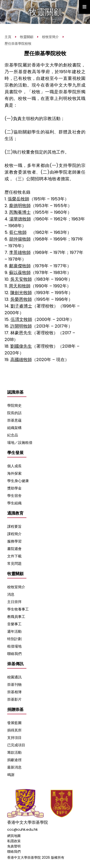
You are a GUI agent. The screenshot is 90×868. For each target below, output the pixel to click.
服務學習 (14, 541)
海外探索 (14, 473)
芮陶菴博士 (20, 212)
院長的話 (14, 413)
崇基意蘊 (14, 420)
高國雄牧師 (21, 360)
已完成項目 (16, 745)
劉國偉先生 (21, 346)
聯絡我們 (14, 654)
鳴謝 (11, 775)
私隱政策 (14, 841)
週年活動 (14, 631)
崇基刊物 (14, 684)
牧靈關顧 (27, 37)
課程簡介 (14, 534)
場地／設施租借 (20, 442)
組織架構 (14, 428)
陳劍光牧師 (21, 293)
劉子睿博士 (21, 306)
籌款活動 (14, 752)
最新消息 (14, 767)
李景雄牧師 (20, 252)
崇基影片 (14, 699)
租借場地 (14, 646)
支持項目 (14, 738)
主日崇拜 (14, 602)
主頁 (8, 37)
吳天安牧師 (21, 279)
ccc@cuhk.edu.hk (22, 829)
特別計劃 (14, 639)
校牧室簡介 (50, 37)
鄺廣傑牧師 (20, 266)
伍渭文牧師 (21, 319)
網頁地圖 (14, 836)
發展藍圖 (14, 723)
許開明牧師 (21, 326)
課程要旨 (14, 526)
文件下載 (14, 556)
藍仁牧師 (18, 232)
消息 (11, 594)
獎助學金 (14, 488)
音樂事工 (14, 624)
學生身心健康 (18, 481)
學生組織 (14, 503)
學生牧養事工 (18, 609)
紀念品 (13, 435)
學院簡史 (14, 405)
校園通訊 (14, 677)
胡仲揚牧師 (20, 239)
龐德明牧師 (20, 206)
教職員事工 (16, 617)
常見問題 (14, 563)
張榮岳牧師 (18, 199)
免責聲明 (14, 846)
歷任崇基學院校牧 (18, 44)
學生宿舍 (14, 496)
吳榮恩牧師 (21, 299)
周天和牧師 (20, 286)
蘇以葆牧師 (20, 272)
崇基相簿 (14, 692)
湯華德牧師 (20, 219)
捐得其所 (14, 730)
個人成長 (14, 466)
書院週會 (14, 549)
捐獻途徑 (14, 760)
